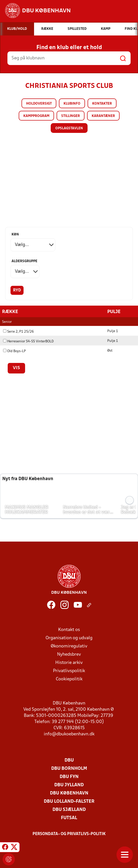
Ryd (17, 290)
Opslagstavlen (69, 128)
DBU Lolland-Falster (69, 801)
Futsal (69, 818)
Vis (16, 368)
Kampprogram (36, 116)
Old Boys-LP (14, 351)
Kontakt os (69, 630)
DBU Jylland (69, 785)
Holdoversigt (39, 104)
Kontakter (102, 104)
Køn (15, 235)
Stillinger (71, 116)
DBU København (69, 793)
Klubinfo (72, 104)
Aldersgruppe (24, 261)
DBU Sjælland (69, 810)
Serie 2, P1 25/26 (18, 331)
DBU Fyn (69, 777)
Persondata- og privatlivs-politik (69, 834)
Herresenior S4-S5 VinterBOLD (28, 341)
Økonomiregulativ (69, 646)
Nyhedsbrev (69, 654)
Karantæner (103, 116)
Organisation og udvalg (69, 638)
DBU (69, 760)
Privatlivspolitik (69, 671)
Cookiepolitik (69, 679)
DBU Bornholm (69, 768)
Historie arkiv (69, 663)
